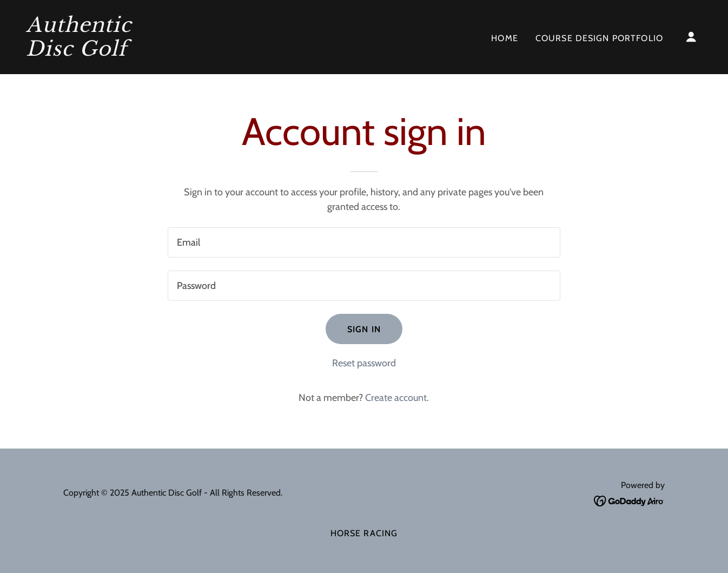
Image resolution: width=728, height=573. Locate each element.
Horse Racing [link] (364, 533)
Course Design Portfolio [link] (599, 38)
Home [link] (505, 38)
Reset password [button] (364, 363)
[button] (691, 37)
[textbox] (364, 242)
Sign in (364, 329)
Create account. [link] (397, 398)
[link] (121, 52)
